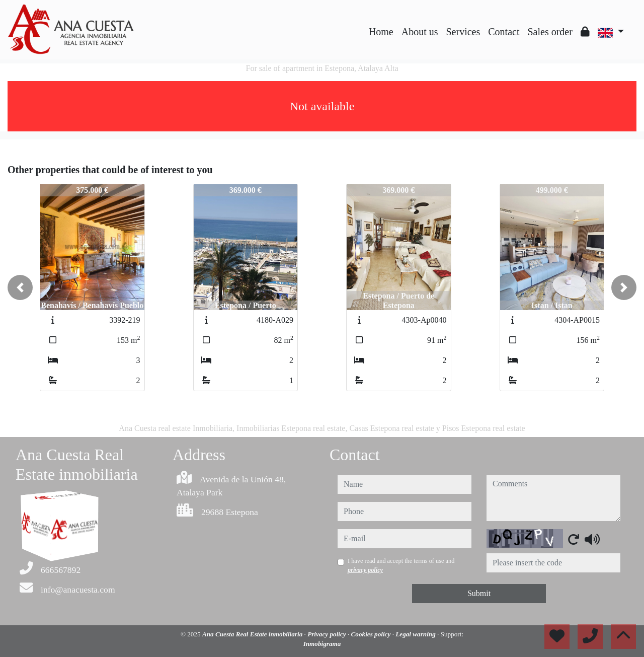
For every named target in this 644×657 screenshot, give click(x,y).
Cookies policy (372, 634)
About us (420, 32)
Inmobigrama (322, 644)
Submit (479, 593)
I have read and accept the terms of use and (401, 565)
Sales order (550, 32)
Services (463, 32)
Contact (504, 32)
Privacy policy (328, 634)
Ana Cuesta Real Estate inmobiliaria (253, 634)
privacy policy (365, 570)
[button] (20, 287)
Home (381, 32)
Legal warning (416, 634)
